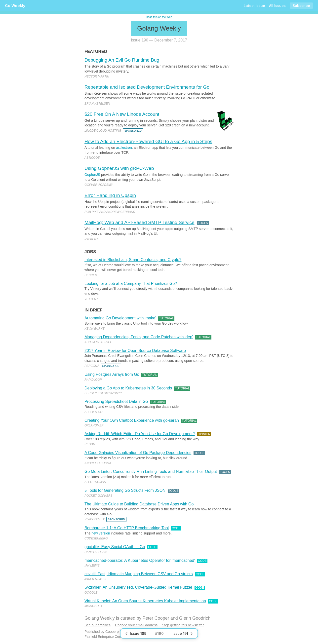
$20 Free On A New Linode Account (122, 114)
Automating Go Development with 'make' (120, 318)
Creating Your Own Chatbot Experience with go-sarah (132, 420)
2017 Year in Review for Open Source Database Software (135, 351)
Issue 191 (183, 633)
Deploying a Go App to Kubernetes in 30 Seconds (128, 388)
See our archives (98, 625)
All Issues (277, 6)
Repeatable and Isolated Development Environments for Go (147, 87)
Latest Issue (254, 6)
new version (101, 533)
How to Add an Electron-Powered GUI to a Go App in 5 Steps (148, 141)
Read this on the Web (159, 17)
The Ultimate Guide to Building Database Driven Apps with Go (139, 504)
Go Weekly (15, 6)
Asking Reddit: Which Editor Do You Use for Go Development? (140, 434)
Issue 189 (136, 633)
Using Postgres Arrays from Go (112, 374)
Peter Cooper (156, 618)
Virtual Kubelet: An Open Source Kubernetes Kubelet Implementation (145, 601)
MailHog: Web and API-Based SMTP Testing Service (139, 222)
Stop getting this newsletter (183, 625)
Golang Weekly (159, 28)
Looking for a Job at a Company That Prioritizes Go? (131, 284)
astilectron (124, 148)
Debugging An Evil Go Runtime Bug (122, 60)
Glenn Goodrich (195, 618)
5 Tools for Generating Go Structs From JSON (125, 490)
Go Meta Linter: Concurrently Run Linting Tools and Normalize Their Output (151, 472)
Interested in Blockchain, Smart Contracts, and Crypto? (133, 260)
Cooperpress (115, 632)
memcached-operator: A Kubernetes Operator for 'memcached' (140, 560)
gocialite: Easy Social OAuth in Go (115, 547)
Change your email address (136, 625)
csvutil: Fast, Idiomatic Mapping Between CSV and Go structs (139, 574)
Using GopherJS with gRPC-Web (119, 168)
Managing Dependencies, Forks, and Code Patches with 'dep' (139, 337)
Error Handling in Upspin (110, 195)
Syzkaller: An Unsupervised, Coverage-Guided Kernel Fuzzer (138, 587)
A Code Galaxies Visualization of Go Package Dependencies (138, 453)
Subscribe (301, 6)
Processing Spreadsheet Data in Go (116, 401)
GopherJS (92, 175)
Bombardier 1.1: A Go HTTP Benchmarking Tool (127, 528)
